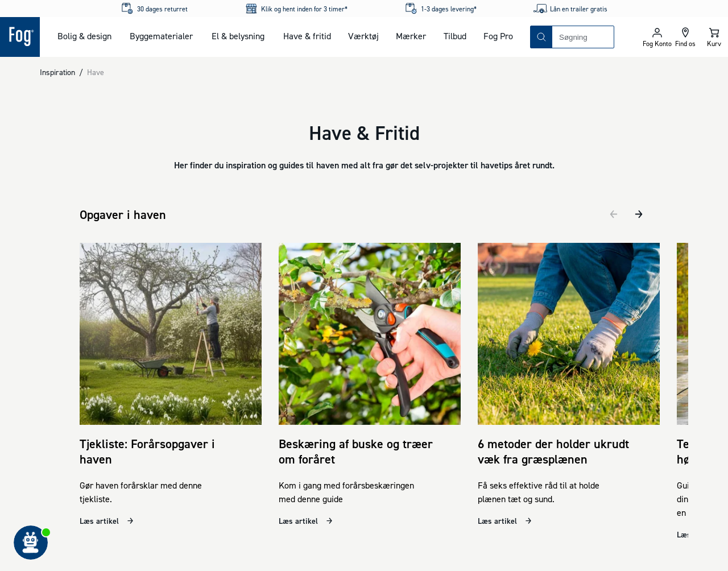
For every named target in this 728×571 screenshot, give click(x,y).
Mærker (411, 36)
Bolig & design (84, 36)
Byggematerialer (161, 36)
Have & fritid (307, 36)
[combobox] (583, 37)
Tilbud (455, 36)
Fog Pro (498, 36)
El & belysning (238, 36)
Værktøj (363, 36)
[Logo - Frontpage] (20, 37)
